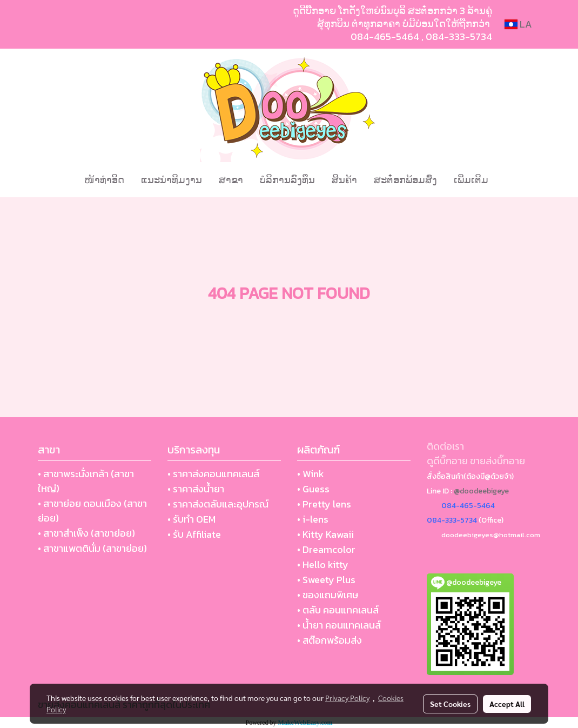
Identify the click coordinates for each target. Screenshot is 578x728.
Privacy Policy (347, 698)
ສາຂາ (231, 180)
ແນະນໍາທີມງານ (172, 180)
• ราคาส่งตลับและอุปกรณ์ (218, 504)
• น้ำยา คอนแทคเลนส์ (339, 625)
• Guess (313, 489)
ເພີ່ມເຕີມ (471, 180)
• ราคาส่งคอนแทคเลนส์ (213, 474)
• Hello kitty (323, 565)
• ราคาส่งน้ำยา (196, 489)
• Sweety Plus (326, 580)
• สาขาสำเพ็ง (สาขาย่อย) (86, 533)
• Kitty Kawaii (325, 534)
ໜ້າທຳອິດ (104, 180)
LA (518, 24)
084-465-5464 (385, 36)
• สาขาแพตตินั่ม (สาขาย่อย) (92, 548)
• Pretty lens (324, 504)
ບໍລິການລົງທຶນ (287, 180)
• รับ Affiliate (194, 534)
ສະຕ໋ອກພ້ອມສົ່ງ (405, 180)
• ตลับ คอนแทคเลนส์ (338, 610)
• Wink (311, 474)
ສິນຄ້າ (344, 180)
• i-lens (313, 519)
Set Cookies (450, 704)
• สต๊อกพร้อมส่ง (330, 640)
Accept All (507, 704)
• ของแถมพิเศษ (328, 595)
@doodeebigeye (481, 491)
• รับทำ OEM (191, 519)
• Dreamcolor (326, 549)
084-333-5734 (459, 36)
